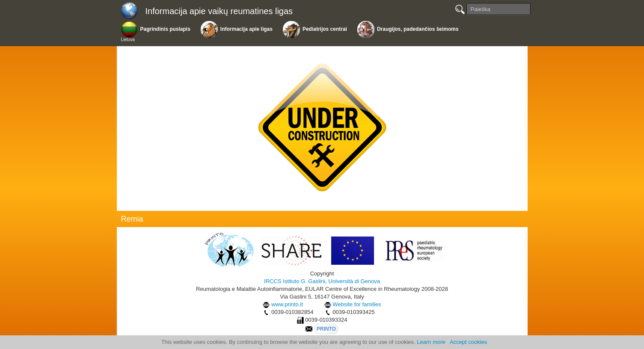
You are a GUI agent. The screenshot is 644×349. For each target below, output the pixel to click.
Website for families (357, 304)
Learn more (431, 342)
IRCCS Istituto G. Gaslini (295, 281)
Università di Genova (354, 281)
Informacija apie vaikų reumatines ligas (219, 11)
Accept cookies (468, 342)
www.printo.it (287, 304)
